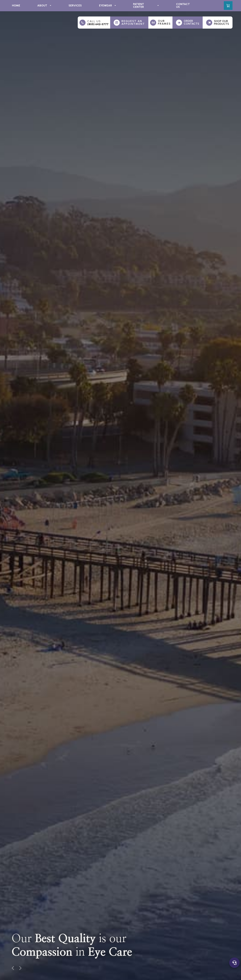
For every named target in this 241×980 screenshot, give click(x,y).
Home (16, 5)
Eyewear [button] (107, 5)
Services (75, 5)
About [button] (44, 5)
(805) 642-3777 (98, 24)
